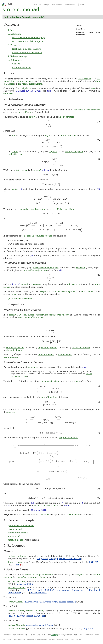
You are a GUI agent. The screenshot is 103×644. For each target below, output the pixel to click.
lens (93, 88)
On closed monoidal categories (28, 41)
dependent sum (14, 350)
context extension (15, 348)
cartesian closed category (87, 110)
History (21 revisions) (56, 639)
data (98, 81)
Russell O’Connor (17, 581)
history (54, 635)
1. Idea (11, 30)
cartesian (81, 268)
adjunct (49, 135)
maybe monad (15, 529)
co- (98, 79)
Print (72, 639)
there (50, 91)
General (16, 64)
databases (9, 84)
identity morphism (69, 135)
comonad (38, 284)
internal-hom (29, 270)
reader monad (65, 355)
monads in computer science (31, 577)
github (44, 559)
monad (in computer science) (18, 81)
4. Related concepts (18, 56)
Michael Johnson (35, 611)
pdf (38, 559)
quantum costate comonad (21, 299)
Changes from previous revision (37, 639)
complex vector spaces (63, 291)
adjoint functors (66, 117)
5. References (15, 60)
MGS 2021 (94, 562)
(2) (98, 189)
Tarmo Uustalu (15, 562)
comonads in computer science (37, 236)
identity (11, 412)
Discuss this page (70, 5)
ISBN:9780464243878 (70, 559)
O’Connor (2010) (24, 91)
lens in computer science (46, 505)
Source (79, 639)
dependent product (48, 348)
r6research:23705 (24, 584)
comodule (45, 381)
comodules (33, 367)
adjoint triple (37, 317)
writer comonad (11, 357)
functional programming (30, 84)
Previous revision (20, 639)
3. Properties (15, 45)
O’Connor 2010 (39, 510)
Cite (67, 639)
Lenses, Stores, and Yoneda (40, 625)
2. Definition (14, 34)
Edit (4, 639)
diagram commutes (68, 438)
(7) (62, 503)
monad (38, 170)
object (32, 117)
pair (43, 397)
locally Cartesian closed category (27, 315)
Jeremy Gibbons (16, 602)
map (78, 381)
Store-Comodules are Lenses (27, 53)
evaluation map (15, 154)
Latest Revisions (57, 5)
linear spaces (87, 291)
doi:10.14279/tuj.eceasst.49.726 (24, 616)
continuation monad (18, 533)
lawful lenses (73, 514)
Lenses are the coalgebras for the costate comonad (50, 602)
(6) (32, 503)
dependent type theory (57, 315)
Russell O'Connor (16, 588)
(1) (70, 170)
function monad (46, 355)
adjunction (42, 270)
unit (14, 135)
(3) (21, 189)
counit (15, 152)
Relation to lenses (21, 68)
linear (14, 294)
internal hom (24, 112)
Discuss (10, 639)
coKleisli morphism (64, 209)
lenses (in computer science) (39, 574)
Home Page (37, 5)
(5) (58, 410)
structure (55, 381)
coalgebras (25, 88)
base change (24, 317)
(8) (82, 503)
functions (53, 397)
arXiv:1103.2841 (38, 593)
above (83, 367)
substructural (74, 284)
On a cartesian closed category (28, 38)
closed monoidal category (46, 268)
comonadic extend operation (32, 209)
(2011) (38, 91)
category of (45, 291)
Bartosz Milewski (17, 556)
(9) (9, 505)
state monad (85, 79)
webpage (53, 559)
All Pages (46, 5)
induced (46, 170)
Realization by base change (26, 49)
